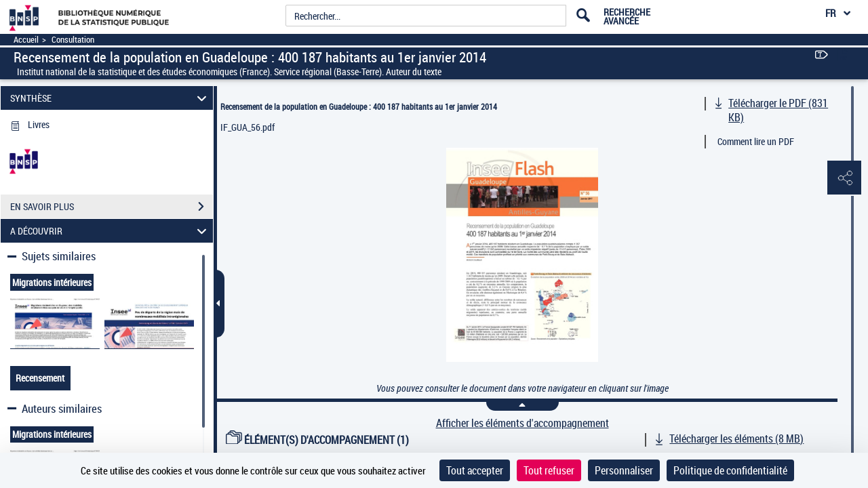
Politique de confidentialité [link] (730, 470)
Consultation (73, 40)
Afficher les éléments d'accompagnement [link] (522, 423)
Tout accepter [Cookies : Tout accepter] (475, 470)
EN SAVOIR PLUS (112, 207)
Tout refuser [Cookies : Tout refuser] (549, 470)
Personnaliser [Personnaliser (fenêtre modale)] (624, 470)
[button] (844, 178)
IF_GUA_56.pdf (248, 127)
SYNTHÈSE (111, 98)
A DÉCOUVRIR (111, 231)
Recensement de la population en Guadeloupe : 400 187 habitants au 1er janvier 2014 (359, 106)
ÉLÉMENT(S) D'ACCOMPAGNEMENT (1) (317, 440)
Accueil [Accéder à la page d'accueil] (26, 40)
